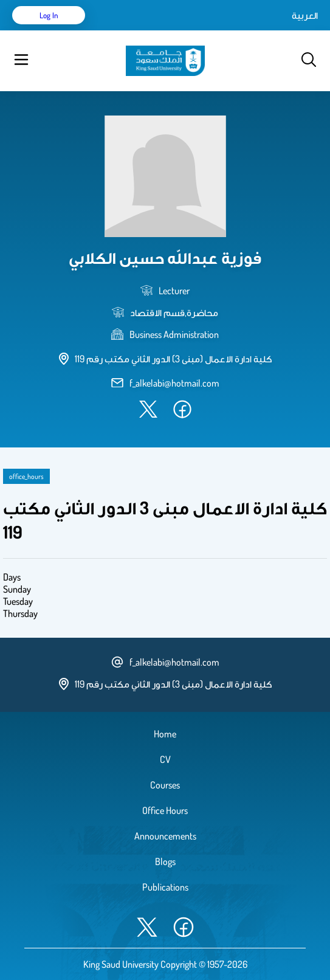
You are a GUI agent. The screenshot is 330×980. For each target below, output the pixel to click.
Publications (165, 887)
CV (165, 759)
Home (165, 734)
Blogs (165, 861)
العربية (305, 15)
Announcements (165, 836)
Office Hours (165, 810)
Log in (49, 15)
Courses (165, 785)
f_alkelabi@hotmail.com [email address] (174, 383)
